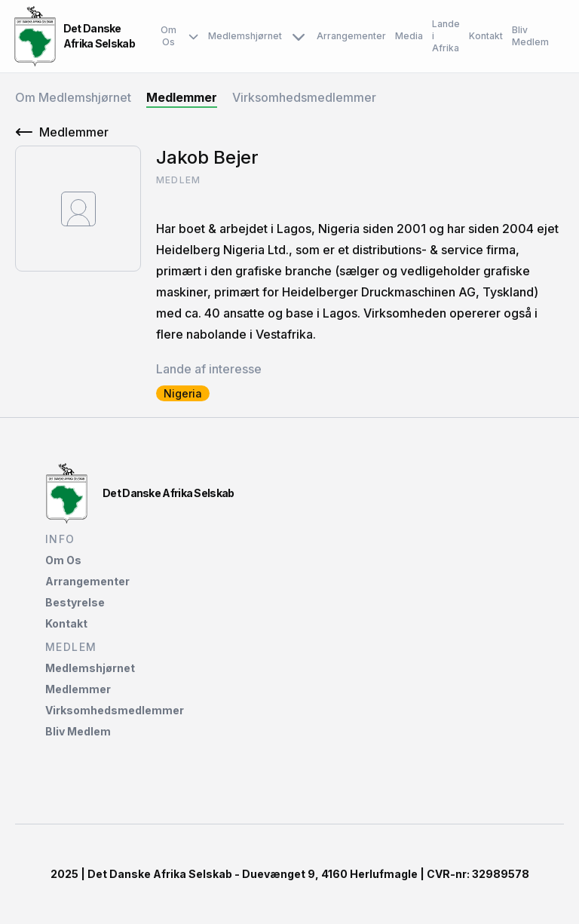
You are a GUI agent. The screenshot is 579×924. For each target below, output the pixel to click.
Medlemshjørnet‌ (90, 668)
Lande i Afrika (446, 36)
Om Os (180, 36)
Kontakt (486, 36)
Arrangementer (351, 36)
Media (409, 36)
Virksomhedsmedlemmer (304, 97)
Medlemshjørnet (258, 36)
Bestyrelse (75, 602)
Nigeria (183, 393)
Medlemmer (182, 97)
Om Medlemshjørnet (73, 97)
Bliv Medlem (530, 36)
